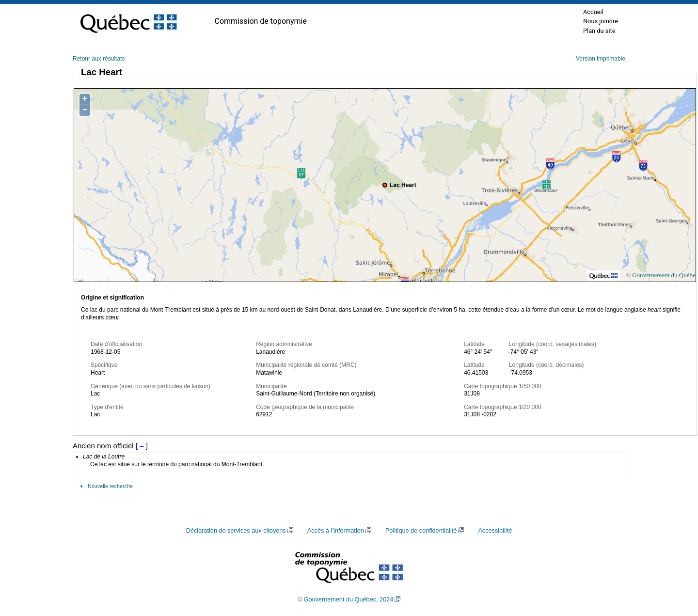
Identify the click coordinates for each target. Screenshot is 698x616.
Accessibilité (495, 531)
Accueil (593, 12)
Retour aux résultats (99, 59)
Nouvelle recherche (110, 486)
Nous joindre (601, 21)
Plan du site (599, 31)
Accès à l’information (336, 531)
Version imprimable (601, 59)
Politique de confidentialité (421, 531)
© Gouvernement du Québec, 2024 (346, 600)
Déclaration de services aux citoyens (236, 531)
